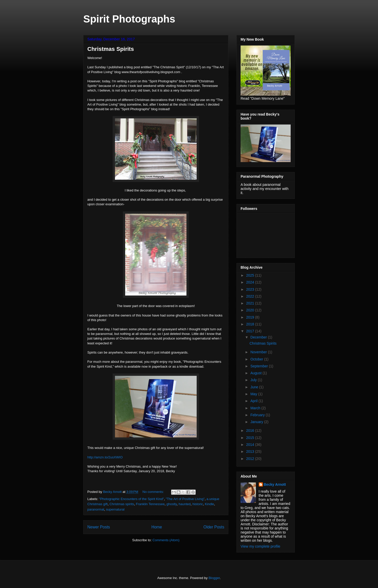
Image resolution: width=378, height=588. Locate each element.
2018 (251, 324)
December (259, 337)
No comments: (154, 492)
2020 (251, 310)
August (256, 373)
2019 (251, 317)
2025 (251, 275)
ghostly (172, 504)
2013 (251, 451)
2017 (251, 331)
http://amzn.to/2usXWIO (105, 457)
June (255, 387)
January (257, 422)
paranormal (96, 509)
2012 (251, 459)
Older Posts (214, 527)
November (259, 352)
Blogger (214, 578)
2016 (251, 431)
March (256, 408)
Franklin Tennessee (150, 504)
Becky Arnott (275, 484)
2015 (251, 438)
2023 (251, 289)
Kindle (209, 504)
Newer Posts (99, 527)
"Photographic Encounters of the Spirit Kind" (132, 499)
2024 (251, 282)
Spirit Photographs (129, 19)
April (254, 401)
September (259, 366)
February (258, 415)
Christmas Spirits (111, 49)
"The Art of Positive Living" (185, 499)
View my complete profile (260, 546)
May (254, 394)
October (257, 359)
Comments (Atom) (166, 540)
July (254, 380)
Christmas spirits (122, 504)
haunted (185, 504)
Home (157, 527)
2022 (251, 296)
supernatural (115, 509)
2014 (251, 445)
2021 (251, 303)
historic (198, 504)
